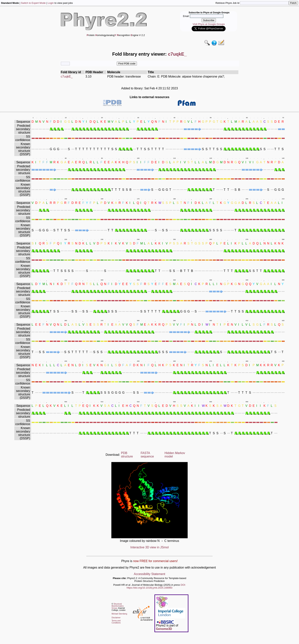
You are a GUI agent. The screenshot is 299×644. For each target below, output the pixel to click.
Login (51, 3)
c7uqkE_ (67, 76)
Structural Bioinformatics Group (118, 606)
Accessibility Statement (150, 574)
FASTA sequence (147, 455)
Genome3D (164, 629)
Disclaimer (116, 618)
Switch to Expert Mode (33, 3)
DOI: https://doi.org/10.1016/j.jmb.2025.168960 (156, 586)
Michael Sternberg (119, 614)
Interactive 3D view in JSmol (150, 547)
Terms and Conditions (116, 622)
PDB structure (127, 455)
